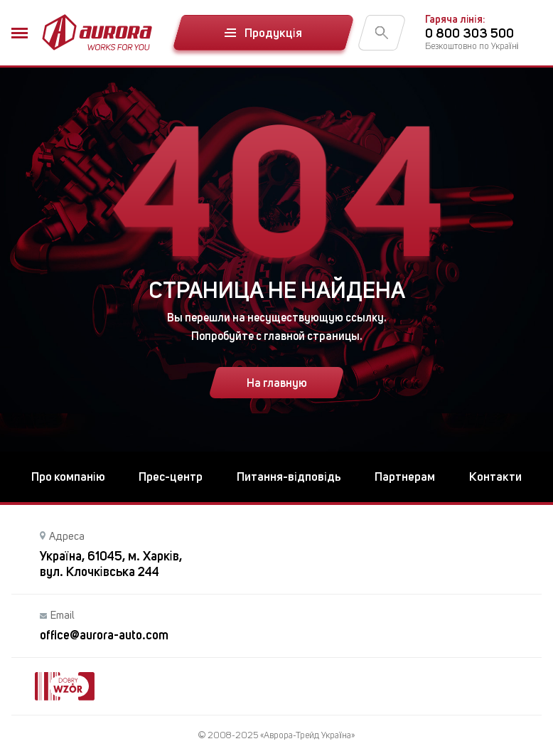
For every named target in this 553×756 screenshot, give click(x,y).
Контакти (495, 477)
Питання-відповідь (289, 477)
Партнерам (405, 477)
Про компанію (68, 477)
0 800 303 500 (469, 33)
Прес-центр (171, 477)
